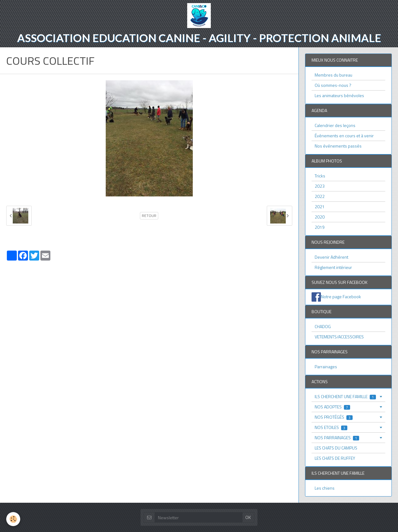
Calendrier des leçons (335, 125)
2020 (320, 217)
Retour (149, 216)
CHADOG (323, 326)
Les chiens (325, 488)
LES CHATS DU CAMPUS (336, 448)
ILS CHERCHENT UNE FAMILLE (345, 396)
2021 (320, 207)
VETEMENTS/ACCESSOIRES (339, 337)
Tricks (320, 176)
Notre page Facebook (341, 297)
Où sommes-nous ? (333, 85)
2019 (320, 227)
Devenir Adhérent (331, 257)
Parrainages (326, 367)
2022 (320, 196)
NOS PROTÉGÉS (334, 417)
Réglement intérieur (333, 267)
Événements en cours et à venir (344, 136)
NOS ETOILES (331, 427)
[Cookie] (13, 519)
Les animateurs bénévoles (339, 95)
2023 (320, 186)
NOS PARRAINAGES (337, 438)
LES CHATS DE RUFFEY (335, 458)
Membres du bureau (333, 75)
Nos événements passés (338, 146)
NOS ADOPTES (332, 407)
